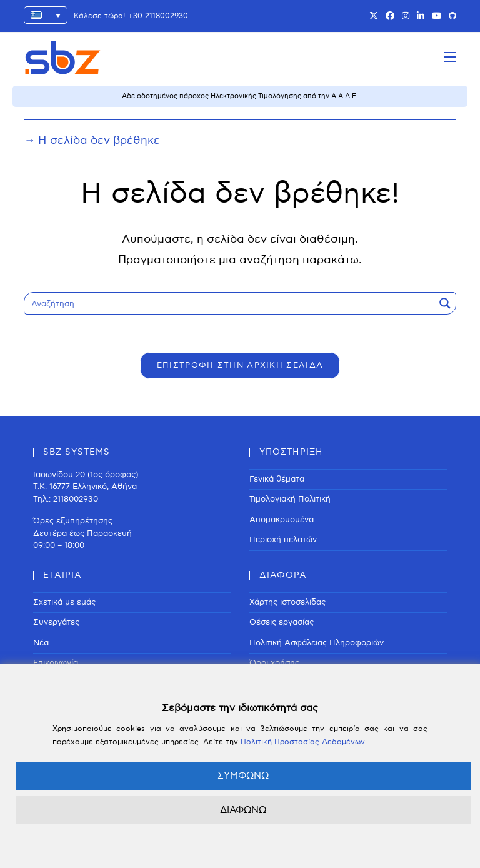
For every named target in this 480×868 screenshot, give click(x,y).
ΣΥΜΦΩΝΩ (243, 775)
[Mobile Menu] (450, 57)
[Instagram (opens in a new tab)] (406, 16)
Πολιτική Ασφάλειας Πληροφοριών (317, 643)
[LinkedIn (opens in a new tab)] (421, 16)
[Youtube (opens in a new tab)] (437, 16)
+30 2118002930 (158, 16)
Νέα (41, 643)
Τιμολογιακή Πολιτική (290, 499)
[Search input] (230, 303)
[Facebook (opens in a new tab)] (390, 16)
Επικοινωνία (56, 663)
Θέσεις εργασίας (282, 622)
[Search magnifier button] (445, 303)
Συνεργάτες (56, 622)
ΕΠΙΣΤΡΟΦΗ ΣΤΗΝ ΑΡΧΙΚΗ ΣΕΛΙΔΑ (240, 365)
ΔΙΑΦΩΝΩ (243, 810)
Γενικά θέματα (277, 479)
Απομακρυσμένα (282, 520)
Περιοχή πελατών (283, 540)
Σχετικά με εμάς (64, 602)
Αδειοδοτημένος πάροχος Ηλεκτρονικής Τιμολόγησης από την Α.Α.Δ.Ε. (240, 96)
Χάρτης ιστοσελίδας (287, 602)
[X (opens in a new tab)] (374, 16)
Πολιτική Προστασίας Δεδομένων (303, 742)
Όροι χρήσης (274, 663)
